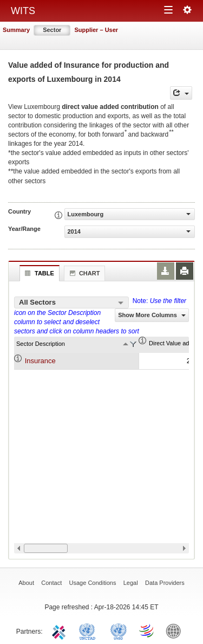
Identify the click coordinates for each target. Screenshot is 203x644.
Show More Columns (152, 315)
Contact (51, 583)
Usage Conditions (93, 583)
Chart (83, 273)
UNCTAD (89, 630)
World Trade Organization (147, 630)
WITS (23, 11)
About (26, 583)
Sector (52, 30)
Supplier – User (96, 30)
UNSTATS (119, 630)
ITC (61, 630)
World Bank (176, 630)
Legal (131, 583)
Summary (16, 30)
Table (38, 273)
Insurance (40, 361)
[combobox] (71, 302)
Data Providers (165, 583)
